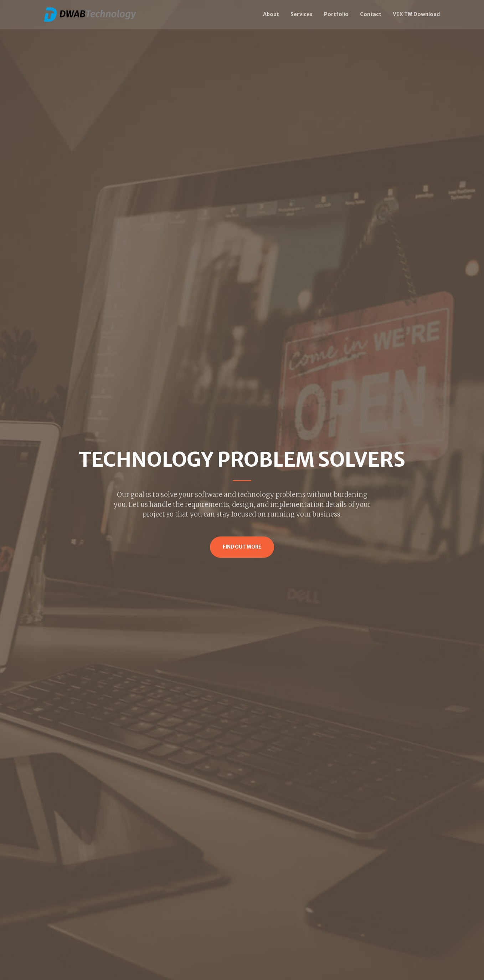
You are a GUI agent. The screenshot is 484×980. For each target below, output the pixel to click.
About (271, 14)
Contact (371, 14)
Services (302, 14)
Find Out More (242, 547)
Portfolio (336, 14)
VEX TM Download (416, 14)
